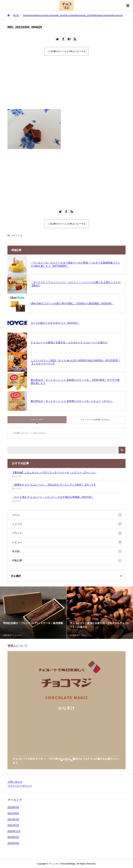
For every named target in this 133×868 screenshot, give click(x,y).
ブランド (67, 533)
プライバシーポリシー (20, 786)
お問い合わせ (15, 782)
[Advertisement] (67, 84)
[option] (33, 613)
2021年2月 (13, 825)
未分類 (67, 551)
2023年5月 (13, 807)
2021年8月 (13, 813)
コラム (67, 515)
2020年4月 (13, 843)
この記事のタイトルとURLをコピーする (66, 51)
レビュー (67, 542)
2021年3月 (13, 819)
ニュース (67, 524)
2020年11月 (14, 831)
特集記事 (67, 561)
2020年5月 (13, 837)
